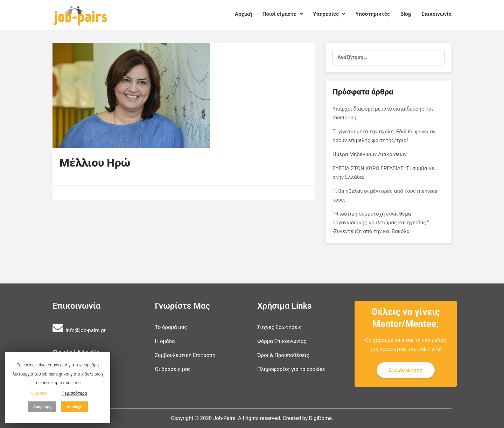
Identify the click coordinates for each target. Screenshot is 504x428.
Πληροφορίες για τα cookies (291, 369)
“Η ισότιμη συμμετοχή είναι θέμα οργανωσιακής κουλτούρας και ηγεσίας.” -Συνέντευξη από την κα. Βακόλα (381, 223)
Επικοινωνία (436, 14)
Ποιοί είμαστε (283, 14)
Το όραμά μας (171, 327)
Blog (406, 14)
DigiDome (320, 418)
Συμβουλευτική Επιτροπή (185, 355)
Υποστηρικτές (373, 14)
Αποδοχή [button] (74, 407)
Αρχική (243, 14)
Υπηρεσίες (329, 14)
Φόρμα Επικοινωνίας (282, 341)
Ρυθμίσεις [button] (38, 393)
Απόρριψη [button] (42, 407)
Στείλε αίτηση (406, 370)
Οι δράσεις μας (173, 369)
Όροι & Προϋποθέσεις (283, 355)
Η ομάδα (165, 341)
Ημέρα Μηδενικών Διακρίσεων (370, 154)
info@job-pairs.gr (85, 330)
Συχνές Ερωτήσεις (279, 327)
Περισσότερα (74, 393)
